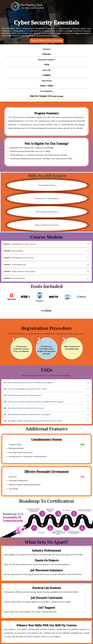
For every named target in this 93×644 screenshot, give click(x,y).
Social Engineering (22, 264)
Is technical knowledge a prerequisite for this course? (32, 388)
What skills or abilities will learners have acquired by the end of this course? (44, 416)
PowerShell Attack (22, 276)
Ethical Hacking (21, 252)
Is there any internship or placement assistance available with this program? (38, 399)
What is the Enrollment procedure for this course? (38, 410)
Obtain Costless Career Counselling (47, 41)
